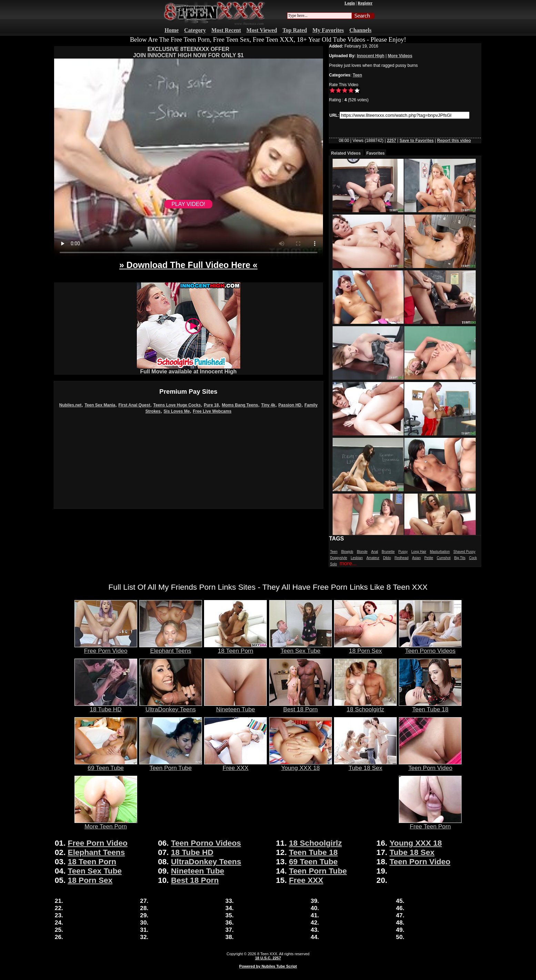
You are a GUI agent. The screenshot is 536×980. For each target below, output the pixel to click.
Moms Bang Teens (240, 405)
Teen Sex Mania (100, 405)
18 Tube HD (106, 706)
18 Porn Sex (365, 648)
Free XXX (235, 765)
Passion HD (290, 405)
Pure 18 (211, 405)
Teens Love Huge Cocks (177, 405)
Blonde (362, 552)
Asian (416, 558)
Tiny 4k (268, 405)
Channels (361, 30)
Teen (357, 75)
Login (350, 3)
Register (365, 3)
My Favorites (328, 30)
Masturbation (440, 552)
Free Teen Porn (430, 824)
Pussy (403, 552)
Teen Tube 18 (430, 706)
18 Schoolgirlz (365, 706)
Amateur (373, 558)
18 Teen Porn (235, 648)
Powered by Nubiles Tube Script (268, 966)
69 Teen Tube (106, 765)
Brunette (388, 552)
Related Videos (346, 153)
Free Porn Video (106, 648)
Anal (375, 552)
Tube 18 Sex (365, 765)
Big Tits (460, 558)
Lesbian (357, 558)
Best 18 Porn (301, 706)
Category (195, 30)
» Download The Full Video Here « (188, 265)
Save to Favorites (417, 141)
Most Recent (226, 30)
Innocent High (371, 56)
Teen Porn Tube (171, 765)
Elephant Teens (171, 648)
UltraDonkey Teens (171, 706)
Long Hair (419, 552)
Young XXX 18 (301, 765)
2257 (391, 141)
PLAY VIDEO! (188, 204)
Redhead (401, 558)
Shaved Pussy (464, 552)
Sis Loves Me (177, 411)
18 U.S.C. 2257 (268, 958)
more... (348, 563)
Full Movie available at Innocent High (189, 369)
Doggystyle (339, 558)
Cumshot (444, 558)
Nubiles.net (70, 405)
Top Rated (295, 30)
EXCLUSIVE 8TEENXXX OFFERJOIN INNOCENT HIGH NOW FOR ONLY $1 (188, 52)
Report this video (454, 141)
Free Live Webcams (212, 411)
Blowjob (347, 552)
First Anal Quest (134, 405)
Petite (429, 558)
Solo (334, 564)
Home (171, 30)
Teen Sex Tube (301, 648)
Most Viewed (262, 30)
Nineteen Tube (235, 706)
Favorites (376, 153)
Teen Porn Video (430, 765)
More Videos (400, 56)
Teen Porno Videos (430, 648)
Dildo (387, 558)
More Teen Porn (106, 824)
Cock (473, 558)
